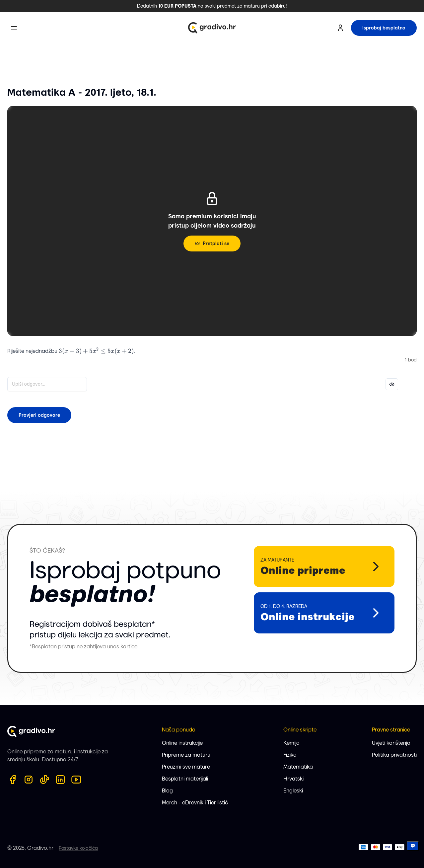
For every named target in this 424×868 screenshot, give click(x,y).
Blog (167, 791)
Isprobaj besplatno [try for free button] (384, 28)
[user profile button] (340, 28)
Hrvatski (293, 779)
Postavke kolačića (78, 848)
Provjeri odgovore (39, 415)
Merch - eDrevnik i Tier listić (195, 803)
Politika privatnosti (394, 755)
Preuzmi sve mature (186, 767)
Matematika (298, 767)
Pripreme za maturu (186, 755)
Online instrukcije (182, 743)
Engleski (293, 791)
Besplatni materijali (185, 779)
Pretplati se (212, 244)
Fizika (290, 755)
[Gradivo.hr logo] (212, 28)
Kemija (291, 743)
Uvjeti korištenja (391, 743)
